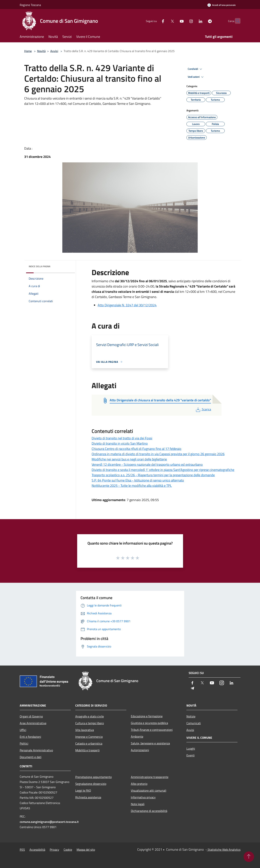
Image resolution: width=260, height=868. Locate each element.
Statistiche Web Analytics (224, 850)
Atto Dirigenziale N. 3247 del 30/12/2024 (127, 305)
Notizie (191, 716)
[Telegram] (203, 21)
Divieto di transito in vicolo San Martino (120, 443)
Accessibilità (37, 850)
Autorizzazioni (140, 750)
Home (28, 51)
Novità (41, 51)
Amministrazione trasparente (150, 777)
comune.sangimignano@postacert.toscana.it (49, 822)
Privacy (54, 850)
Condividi (195, 69)
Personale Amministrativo (36, 750)
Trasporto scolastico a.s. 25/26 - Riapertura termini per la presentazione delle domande (153, 475)
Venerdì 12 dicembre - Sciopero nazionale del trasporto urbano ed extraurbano (147, 464)
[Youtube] (174, 21)
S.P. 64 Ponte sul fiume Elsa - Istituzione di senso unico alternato (138, 480)
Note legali (138, 804)
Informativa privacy (143, 797)
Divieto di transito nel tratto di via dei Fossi (122, 438)
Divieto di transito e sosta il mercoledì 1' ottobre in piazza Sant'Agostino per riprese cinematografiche (163, 470)
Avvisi (54, 51)
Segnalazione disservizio (91, 784)
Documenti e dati (31, 757)
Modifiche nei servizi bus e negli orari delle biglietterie (129, 459)
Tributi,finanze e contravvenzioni (152, 730)
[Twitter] (165, 21)
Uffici (23, 730)
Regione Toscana (30, 5)
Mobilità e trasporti (87, 750)
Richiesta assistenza (88, 797)
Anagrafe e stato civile (90, 716)
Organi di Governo (31, 716)
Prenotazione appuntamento (93, 777)
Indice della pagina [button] (40, 266)
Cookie (68, 850)
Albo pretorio (139, 784)
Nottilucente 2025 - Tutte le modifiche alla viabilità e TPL (132, 486)
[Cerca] (236, 21)
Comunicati (194, 723)
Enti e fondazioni (30, 737)
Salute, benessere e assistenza (150, 743)
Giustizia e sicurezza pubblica (149, 723)
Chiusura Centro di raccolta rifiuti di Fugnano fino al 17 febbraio (136, 449)
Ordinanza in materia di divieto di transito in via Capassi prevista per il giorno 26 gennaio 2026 (158, 454)
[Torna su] (249, 857)
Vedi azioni (196, 77)
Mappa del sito (86, 850)
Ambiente (137, 736)
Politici (24, 743)
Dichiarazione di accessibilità (149, 811)
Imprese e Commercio (89, 737)
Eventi (191, 755)
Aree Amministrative (33, 723)
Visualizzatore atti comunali (149, 790)
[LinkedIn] (193, 21)
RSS (22, 850)
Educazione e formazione (147, 716)
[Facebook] (156, 21)
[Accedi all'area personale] (222, 5)
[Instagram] (184, 21)
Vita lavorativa (85, 730)
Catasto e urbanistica (89, 743)
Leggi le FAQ (83, 790)
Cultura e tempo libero (90, 723)
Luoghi (191, 749)
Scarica (203, 409)
